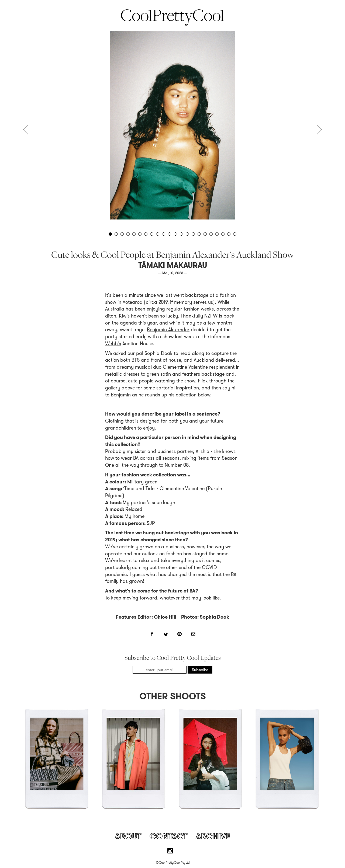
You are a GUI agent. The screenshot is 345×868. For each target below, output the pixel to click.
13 (181, 234)
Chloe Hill (165, 617)
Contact (168, 836)
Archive (213, 836)
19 (217, 234)
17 (205, 234)
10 (164, 234)
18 (211, 234)
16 (199, 234)
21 (229, 234)
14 (187, 234)
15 (193, 234)
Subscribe (200, 670)
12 (175, 234)
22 (235, 234)
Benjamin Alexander (168, 330)
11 (170, 234)
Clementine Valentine (185, 367)
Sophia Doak (214, 617)
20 (223, 234)
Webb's (113, 344)
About (128, 836)
